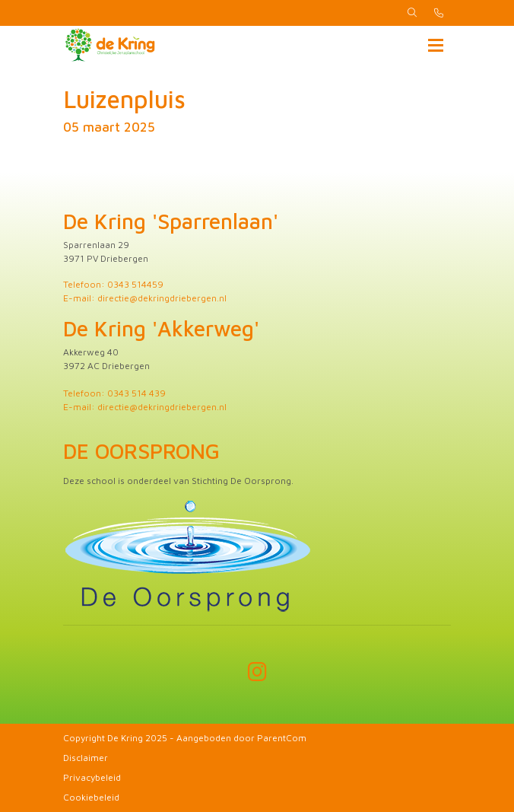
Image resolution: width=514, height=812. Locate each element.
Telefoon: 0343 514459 (113, 284)
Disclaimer (86, 758)
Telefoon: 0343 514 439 (114, 393)
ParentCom (282, 738)
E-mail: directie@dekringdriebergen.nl (145, 298)
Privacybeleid (92, 777)
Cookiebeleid (91, 797)
